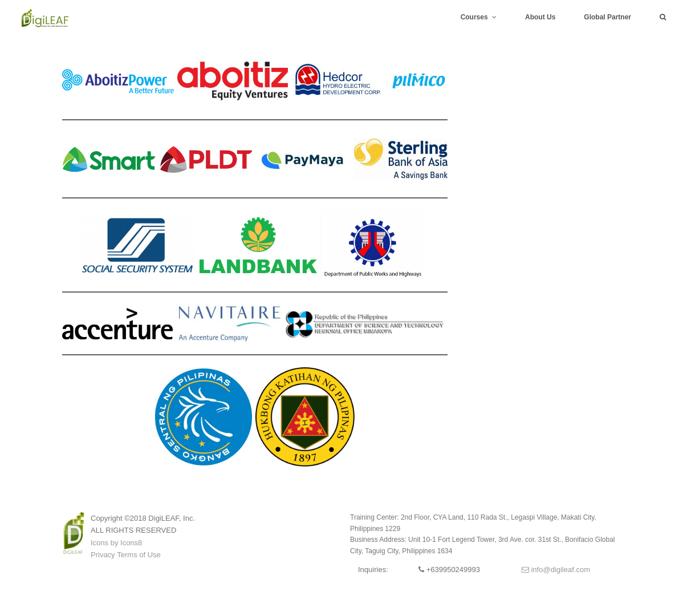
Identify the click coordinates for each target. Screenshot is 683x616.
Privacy (103, 555)
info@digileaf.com (556, 570)
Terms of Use (139, 555)
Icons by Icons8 (116, 543)
